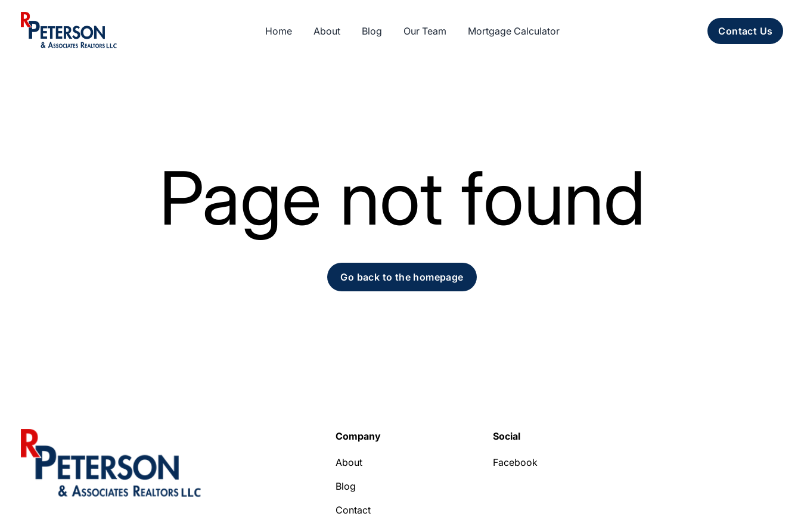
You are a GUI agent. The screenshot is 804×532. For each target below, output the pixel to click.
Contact (353, 510)
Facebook (515, 462)
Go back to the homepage (402, 277)
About (349, 462)
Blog (346, 486)
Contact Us (745, 31)
